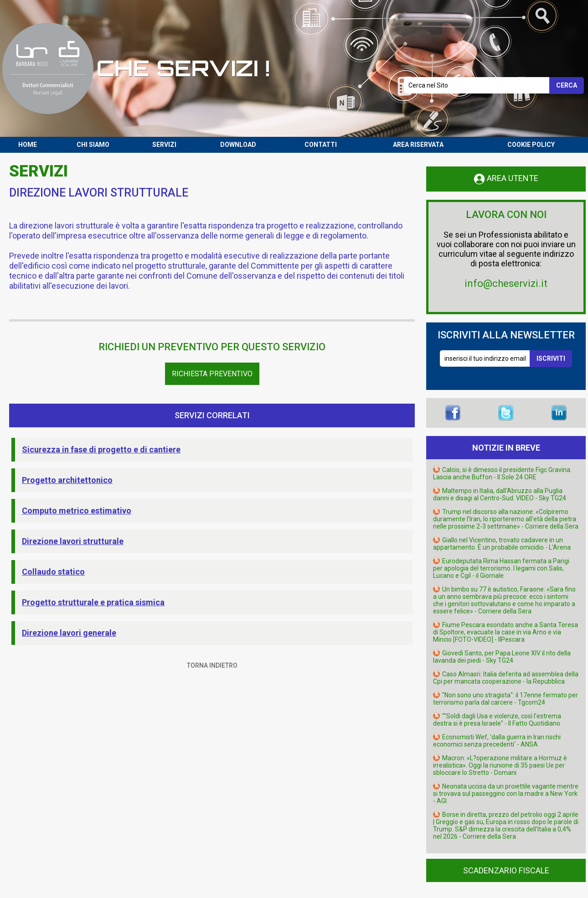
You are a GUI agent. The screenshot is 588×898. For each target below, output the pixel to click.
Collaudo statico (53, 572)
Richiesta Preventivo (212, 374)
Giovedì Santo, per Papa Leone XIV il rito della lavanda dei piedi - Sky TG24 (502, 657)
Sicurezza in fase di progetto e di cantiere (101, 449)
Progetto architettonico (67, 480)
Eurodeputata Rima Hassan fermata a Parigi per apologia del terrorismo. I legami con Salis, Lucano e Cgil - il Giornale (501, 568)
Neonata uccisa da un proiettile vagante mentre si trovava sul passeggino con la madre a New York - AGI (506, 794)
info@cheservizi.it (506, 283)
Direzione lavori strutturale (73, 541)
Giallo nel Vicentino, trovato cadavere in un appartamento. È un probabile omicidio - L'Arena (502, 544)
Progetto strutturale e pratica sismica (93, 602)
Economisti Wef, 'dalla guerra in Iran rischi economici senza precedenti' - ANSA (497, 741)
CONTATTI (321, 145)
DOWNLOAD (238, 145)
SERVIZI (164, 145)
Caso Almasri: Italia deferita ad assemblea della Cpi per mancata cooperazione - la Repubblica (506, 678)
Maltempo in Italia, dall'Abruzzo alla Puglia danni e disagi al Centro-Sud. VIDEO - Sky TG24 (500, 494)
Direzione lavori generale (69, 633)
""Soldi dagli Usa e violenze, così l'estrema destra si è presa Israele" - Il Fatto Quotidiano (497, 720)
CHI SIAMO (93, 145)
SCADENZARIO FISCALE (506, 870)
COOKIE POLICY (531, 145)
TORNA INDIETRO (212, 665)
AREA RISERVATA (418, 145)
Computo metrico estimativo (77, 511)
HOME (28, 145)
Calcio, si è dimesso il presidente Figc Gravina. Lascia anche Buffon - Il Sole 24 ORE (502, 473)
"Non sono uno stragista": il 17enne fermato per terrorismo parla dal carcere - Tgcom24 (505, 699)
